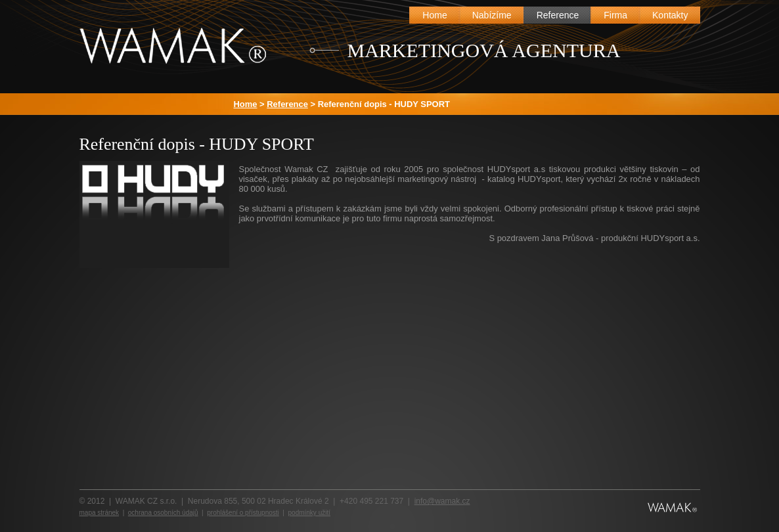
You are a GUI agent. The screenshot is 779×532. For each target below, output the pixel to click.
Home (246, 104)
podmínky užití (309, 513)
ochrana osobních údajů (163, 513)
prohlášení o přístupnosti (243, 513)
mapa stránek (100, 513)
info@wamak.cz (442, 501)
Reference (287, 104)
